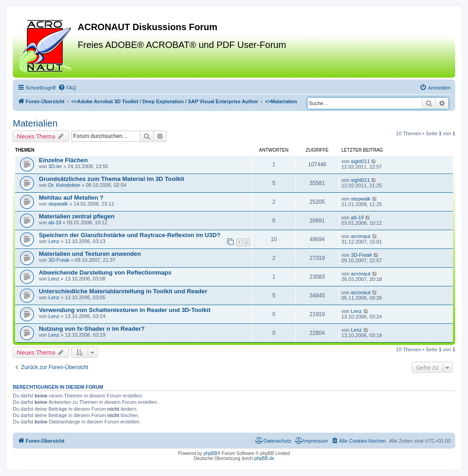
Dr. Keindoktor (64, 185)
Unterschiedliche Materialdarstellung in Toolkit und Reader (123, 291)
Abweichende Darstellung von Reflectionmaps (105, 272)
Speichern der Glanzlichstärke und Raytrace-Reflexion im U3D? (130, 235)
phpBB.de (264, 458)
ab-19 (55, 222)
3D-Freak (59, 260)
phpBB (210, 453)
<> (165, 101)
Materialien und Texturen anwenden (90, 254)
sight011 (361, 161)
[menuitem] (67, 88)
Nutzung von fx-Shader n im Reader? (92, 329)
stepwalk (58, 204)
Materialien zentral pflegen (77, 216)
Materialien (35, 123)
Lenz (54, 241)
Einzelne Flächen (63, 160)
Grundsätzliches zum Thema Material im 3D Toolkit (112, 179)
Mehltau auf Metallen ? (71, 198)
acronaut (361, 236)
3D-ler (55, 166)
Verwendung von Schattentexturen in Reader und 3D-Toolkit (125, 310)
